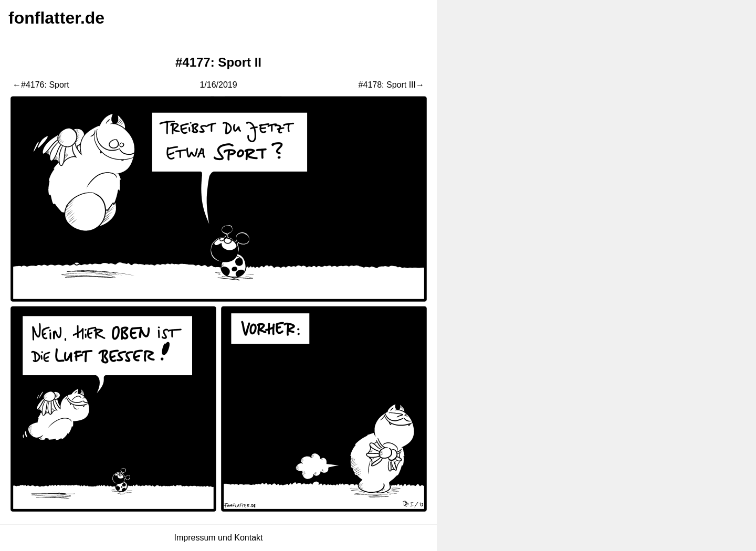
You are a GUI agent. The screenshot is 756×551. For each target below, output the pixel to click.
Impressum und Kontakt (219, 538)
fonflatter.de (56, 18)
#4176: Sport (45, 85)
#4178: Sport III (387, 85)
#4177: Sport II (218, 62)
